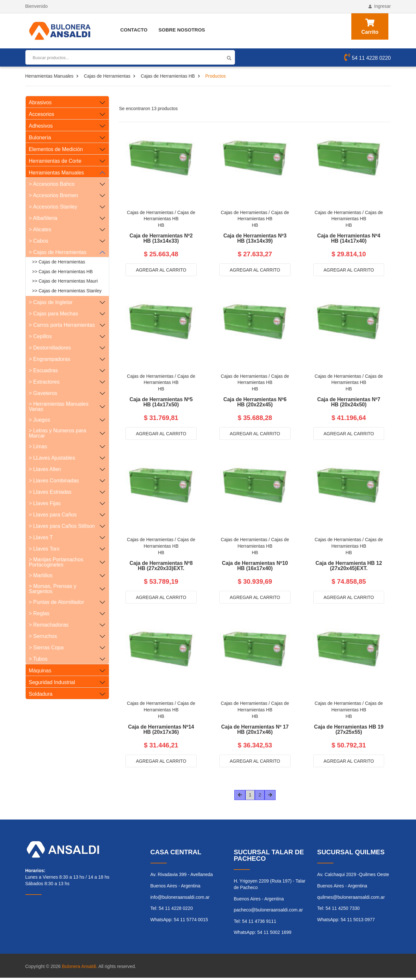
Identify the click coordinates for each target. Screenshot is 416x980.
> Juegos (39, 420)
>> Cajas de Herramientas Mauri (65, 281)
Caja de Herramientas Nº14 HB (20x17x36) (161, 731)
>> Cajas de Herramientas (59, 262)
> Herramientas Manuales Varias (59, 407)
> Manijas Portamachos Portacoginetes (56, 562)
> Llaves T (41, 537)
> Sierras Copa (46, 648)
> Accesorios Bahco (52, 184)
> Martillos (41, 575)
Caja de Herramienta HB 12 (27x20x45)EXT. (349, 567)
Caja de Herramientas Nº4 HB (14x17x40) (349, 238)
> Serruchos (43, 636)
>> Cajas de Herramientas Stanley (67, 291)
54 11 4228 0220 (367, 58)
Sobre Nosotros (182, 30)
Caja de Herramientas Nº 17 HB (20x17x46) (255, 731)
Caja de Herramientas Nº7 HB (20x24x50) (349, 403)
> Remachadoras (49, 625)
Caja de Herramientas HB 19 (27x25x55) (349, 731)
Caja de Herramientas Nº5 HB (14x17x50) (161, 403)
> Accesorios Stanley (53, 207)
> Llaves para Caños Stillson (62, 526)
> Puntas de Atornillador (57, 602)
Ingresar (380, 6)
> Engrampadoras (50, 359)
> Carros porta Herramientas (62, 325)
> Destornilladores (50, 348)
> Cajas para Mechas (54, 314)
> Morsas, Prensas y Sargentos (53, 589)
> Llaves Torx (44, 549)
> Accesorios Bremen (54, 195)
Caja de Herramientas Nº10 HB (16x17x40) (255, 567)
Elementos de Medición (56, 149)
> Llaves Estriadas (50, 492)
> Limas (38, 446)
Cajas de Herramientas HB (168, 76)
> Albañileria (43, 218)
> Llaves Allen (45, 469)
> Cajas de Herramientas (58, 252)
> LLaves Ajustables (52, 458)
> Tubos (38, 659)
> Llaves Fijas (45, 503)
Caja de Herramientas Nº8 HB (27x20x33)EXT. (161, 567)
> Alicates (40, 229)
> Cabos (39, 241)
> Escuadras (43, 370)
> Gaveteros (43, 393)
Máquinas (40, 671)
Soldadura (41, 694)
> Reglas (39, 613)
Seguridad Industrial (52, 682)
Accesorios (42, 114)
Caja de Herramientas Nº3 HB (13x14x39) (255, 238)
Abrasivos (40, 102)
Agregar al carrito (161, 270)
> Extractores (44, 382)
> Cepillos (40, 336)
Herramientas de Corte (55, 161)
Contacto (134, 30)
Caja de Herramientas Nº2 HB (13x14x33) (161, 238)
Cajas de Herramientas (107, 76)
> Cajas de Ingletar (51, 302)
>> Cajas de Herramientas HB (63, 272)
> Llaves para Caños (53, 515)
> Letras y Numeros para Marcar (58, 433)
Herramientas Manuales (50, 76)
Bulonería (40, 138)
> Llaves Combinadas (54, 481)
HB (161, 225)
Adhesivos (41, 126)
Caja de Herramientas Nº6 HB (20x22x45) (255, 403)
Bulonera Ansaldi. (80, 968)
